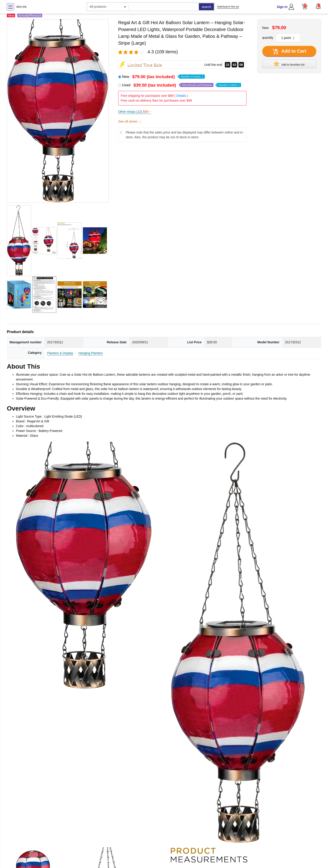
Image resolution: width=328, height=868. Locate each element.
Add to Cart (289, 51)
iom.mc (22, 7)
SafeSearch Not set (228, 7)
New (163, 77)
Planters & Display (60, 353)
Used (182, 85)
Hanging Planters (91, 353)
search (206, 7)
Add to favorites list (289, 64)
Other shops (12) (135, 112)
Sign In (282, 7)
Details (181, 96)
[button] (318, 6)
